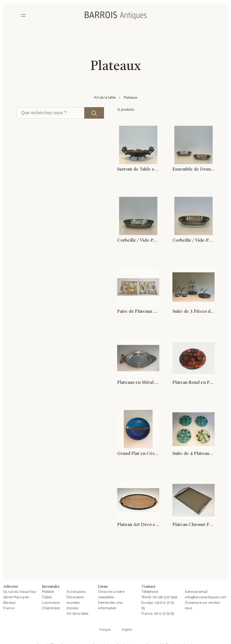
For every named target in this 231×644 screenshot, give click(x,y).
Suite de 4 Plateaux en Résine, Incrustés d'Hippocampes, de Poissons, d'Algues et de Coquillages (194, 454)
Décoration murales (75, 600)
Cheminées (51, 608)
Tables (47, 597)
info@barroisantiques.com (206, 597)
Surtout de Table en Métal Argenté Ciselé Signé (138, 169)
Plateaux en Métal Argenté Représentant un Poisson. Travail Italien (138, 383)
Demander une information (110, 606)
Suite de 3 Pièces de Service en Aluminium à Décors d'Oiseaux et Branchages (194, 312)
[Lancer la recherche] (94, 113)
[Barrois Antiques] (116, 15)
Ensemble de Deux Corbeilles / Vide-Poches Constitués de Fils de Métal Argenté (194, 169)
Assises (72, 608)
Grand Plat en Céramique (138, 454)
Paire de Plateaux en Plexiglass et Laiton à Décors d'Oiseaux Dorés (138, 312)
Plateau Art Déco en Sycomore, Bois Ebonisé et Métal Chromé (138, 525)
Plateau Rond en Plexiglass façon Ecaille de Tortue (194, 383)
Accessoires (76, 592)
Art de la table (105, 98)
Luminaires (51, 603)
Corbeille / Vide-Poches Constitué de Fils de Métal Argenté (138, 241)
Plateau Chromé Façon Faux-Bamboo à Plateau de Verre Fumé (194, 525)
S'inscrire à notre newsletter (111, 595)
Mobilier (48, 592)
